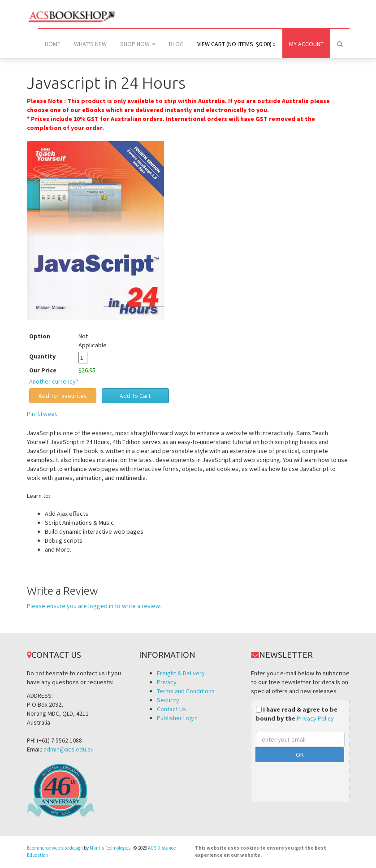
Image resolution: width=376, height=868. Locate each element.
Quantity (49, 356)
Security (168, 700)
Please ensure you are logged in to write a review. (94, 606)
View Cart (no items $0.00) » (236, 44)
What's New (90, 44)
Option (40, 336)
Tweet (48, 414)
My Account (306, 44)
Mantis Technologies (110, 848)
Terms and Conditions (186, 691)
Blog (176, 44)
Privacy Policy (315, 718)
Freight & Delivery (181, 673)
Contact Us (171, 709)
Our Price (43, 370)
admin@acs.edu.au (69, 749)
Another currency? (54, 381)
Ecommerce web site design (55, 848)
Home (53, 44)
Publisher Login (177, 718)
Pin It (33, 414)
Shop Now (138, 44)
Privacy (167, 682)
